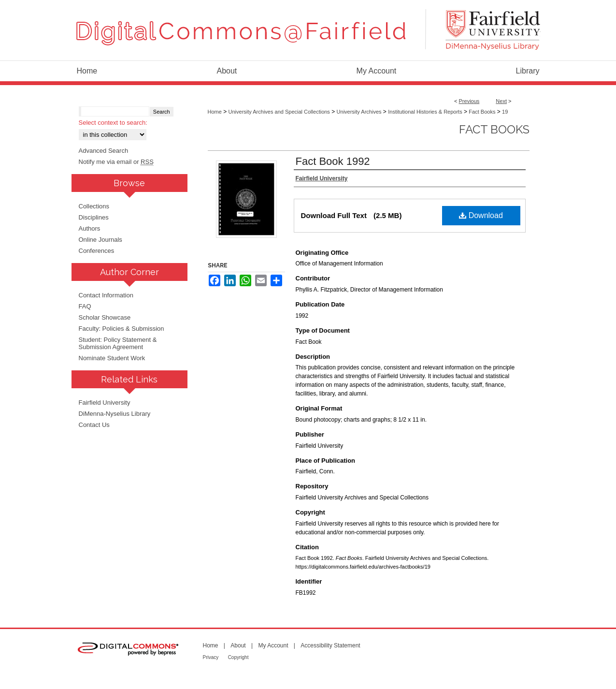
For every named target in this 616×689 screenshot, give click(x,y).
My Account (273, 645)
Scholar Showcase (105, 317)
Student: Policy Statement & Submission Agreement (118, 343)
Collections (94, 206)
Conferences (97, 251)
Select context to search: (113, 123)
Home (215, 112)
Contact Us (94, 425)
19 (505, 112)
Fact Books (482, 112)
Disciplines (94, 217)
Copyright (238, 657)
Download (481, 215)
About (238, 645)
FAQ (85, 306)
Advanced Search (104, 151)
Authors (90, 228)
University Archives (359, 112)
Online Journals (100, 240)
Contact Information (106, 295)
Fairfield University (105, 403)
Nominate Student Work (112, 358)
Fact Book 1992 (333, 161)
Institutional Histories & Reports (425, 112)
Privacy (211, 657)
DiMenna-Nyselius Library (115, 414)
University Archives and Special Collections (279, 112)
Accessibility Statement (330, 645)
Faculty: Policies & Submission (122, 329)
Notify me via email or (116, 162)
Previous (469, 101)
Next (501, 101)
